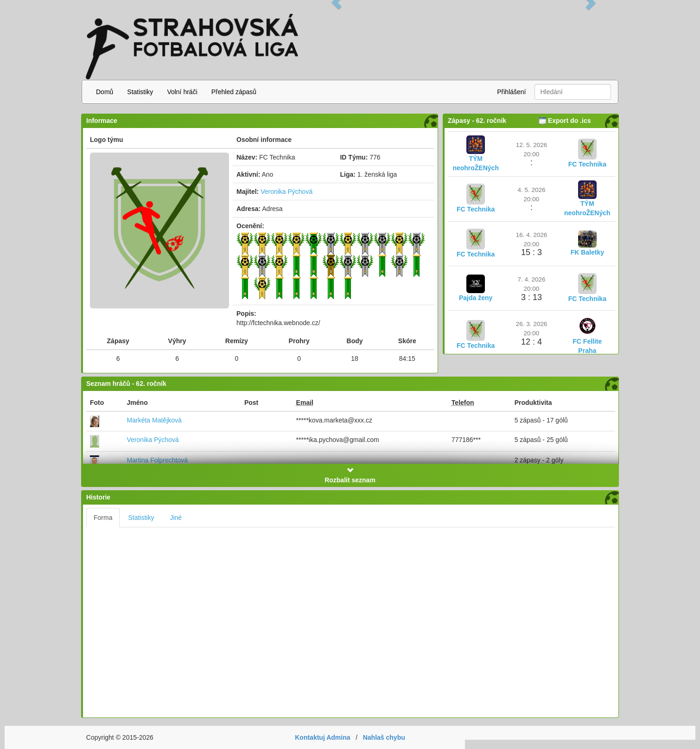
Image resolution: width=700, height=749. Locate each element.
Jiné (176, 518)
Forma (103, 518)
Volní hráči (182, 92)
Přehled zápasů (234, 92)
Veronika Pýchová (286, 192)
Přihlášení (511, 92)
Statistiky (140, 92)
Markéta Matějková (154, 420)
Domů (105, 92)
